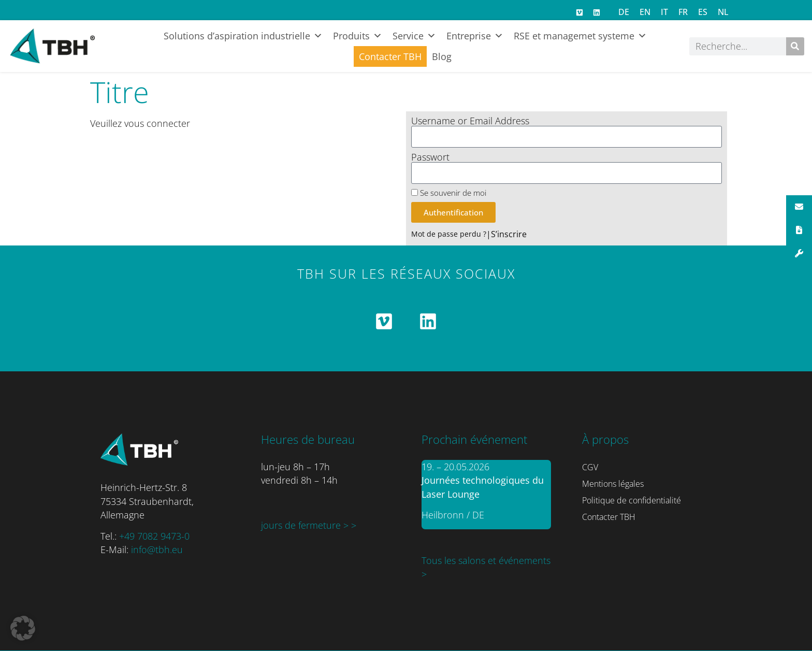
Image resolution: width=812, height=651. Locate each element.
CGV (590, 467)
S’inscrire (509, 234)
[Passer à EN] (645, 12)
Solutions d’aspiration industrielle (243, 36)
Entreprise (475, 36)
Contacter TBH (390, 56)
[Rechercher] (795, 46)
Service (414, 36)
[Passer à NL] (723, 12)
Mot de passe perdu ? (449, 234)
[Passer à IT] (664, 12)
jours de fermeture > (306, 525)
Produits (358, 36)
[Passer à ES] (703, 12)
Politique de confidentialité (632, 500)
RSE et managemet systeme (580, 36)
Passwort (430, 157)
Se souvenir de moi (449, 193)
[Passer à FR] (683, 12)
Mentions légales (613, 484)
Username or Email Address (470, 121)
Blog (442, 56)
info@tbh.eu (157, 549)
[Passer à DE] (624, 12)
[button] (23, 628)
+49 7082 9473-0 (154, 536)
